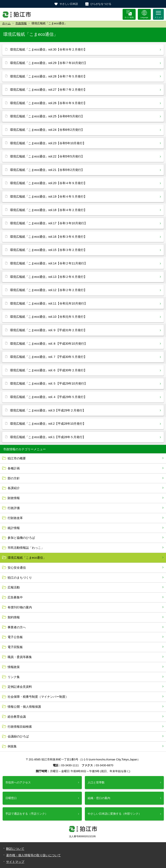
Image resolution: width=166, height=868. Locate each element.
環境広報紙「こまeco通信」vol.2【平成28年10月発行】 (48, 424)
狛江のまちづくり (20, 578)
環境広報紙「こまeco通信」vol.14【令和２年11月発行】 (49, 263)
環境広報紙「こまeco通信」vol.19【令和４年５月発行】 (48, 197)
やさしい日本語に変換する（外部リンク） (114, 814)
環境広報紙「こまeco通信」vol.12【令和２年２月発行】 (48, 290)
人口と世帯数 (96, 782)
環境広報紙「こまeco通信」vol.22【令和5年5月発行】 (47, 156)
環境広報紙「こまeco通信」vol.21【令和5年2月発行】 (47, 170)
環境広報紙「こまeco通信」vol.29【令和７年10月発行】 (49, 63)
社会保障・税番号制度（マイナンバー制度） (38, 697)
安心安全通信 (17, 568)
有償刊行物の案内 (20, 607)
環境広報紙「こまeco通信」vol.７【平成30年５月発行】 (48, 357)
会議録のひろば (18, 736)
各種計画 (14, 468)
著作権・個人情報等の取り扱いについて (33, 855)
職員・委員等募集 (20, 657)
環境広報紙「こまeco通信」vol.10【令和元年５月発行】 (48, 317)
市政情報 (21, 23)
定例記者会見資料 (20, 687)
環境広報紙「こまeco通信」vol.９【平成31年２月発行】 (48, 330)
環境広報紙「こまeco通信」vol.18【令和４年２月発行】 (48, 210)
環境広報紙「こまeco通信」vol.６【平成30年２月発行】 (48, 370)
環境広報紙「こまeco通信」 (27, 558)
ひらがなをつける (101, 4)
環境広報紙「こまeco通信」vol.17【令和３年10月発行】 (49, 223)
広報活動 (14, 587)
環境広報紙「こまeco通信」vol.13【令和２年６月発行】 (48, 277)
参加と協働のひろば (21, 538)
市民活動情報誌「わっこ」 (26, 548)
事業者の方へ (17, 627)
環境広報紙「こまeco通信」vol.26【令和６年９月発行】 (48, 103)
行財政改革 (15, 518)
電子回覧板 (15, 647)
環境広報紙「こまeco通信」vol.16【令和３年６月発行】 (48, 237)
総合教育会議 (17, 717)
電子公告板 (15, 637)
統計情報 (14, 528)
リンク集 (14, 677)
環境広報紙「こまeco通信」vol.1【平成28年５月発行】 (48, 437)
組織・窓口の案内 (99, 798)
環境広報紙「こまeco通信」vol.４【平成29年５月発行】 (48, 397)
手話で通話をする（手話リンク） (27, 814)
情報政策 (14, 667)
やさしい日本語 (69, 4)
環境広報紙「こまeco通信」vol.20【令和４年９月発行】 (48, 183)
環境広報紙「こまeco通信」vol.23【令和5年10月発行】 (48, 143)
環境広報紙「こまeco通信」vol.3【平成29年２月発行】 (48, 410)
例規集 (12, 746)
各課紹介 (14, 488)
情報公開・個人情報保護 (24, 707)
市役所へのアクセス (18, 782)
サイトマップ (15, 862)
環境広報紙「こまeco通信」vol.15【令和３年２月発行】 (48, 250)
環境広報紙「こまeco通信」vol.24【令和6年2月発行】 (47, 130)
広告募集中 (15, 597)
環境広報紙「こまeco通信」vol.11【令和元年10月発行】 (49, 303)
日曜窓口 (11, 798)
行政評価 (14, 508)
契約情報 (14, 617)
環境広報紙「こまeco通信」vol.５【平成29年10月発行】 (49, 383)
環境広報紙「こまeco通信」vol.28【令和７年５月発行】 (48, 76)
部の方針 (14, 478)
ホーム (6, 23)
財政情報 (14, 498)
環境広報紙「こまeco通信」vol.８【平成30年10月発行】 (49, 344)
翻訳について (15, 849)
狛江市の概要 (17, 458)
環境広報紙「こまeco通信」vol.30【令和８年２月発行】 (48, 49)
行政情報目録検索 (20, 727)
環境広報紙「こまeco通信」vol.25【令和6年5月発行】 (47, 116)
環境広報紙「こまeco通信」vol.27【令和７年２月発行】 (48, 90)
